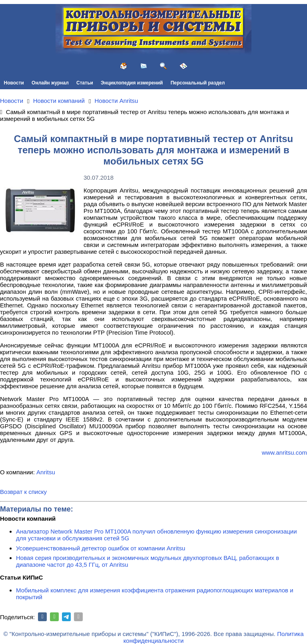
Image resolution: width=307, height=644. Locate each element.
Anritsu (46, 472)
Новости (14, 83)
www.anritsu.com (284, 452)
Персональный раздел (198, 83)
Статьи (85, 83)
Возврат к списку (23, 492)
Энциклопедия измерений (132, 83)
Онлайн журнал (50, 83)
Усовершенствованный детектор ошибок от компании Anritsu (101, 548)
